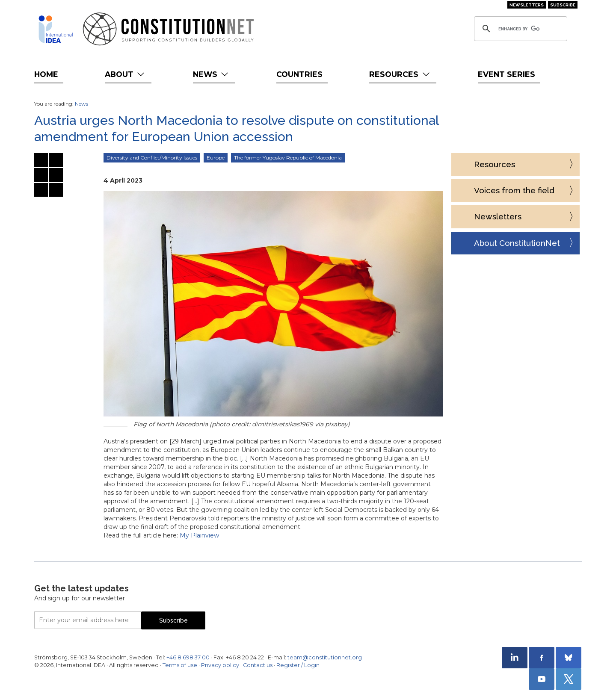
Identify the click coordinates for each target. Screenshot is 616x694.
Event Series (506, 74)
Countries (299, 74)
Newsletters (527, 5)
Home (46, 74)
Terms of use (180, 665)
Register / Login (298, 665)
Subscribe (563, 5)
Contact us (258, 665)
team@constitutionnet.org (325, 657)
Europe (216, 158)
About (126, 74)
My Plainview (199, 535)
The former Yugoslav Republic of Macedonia (288, 158)
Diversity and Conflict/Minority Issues (152, 158)
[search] (519, 29)
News (212, 74)
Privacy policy (220, 665)
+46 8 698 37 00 (188, 657)
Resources (400, 74)
